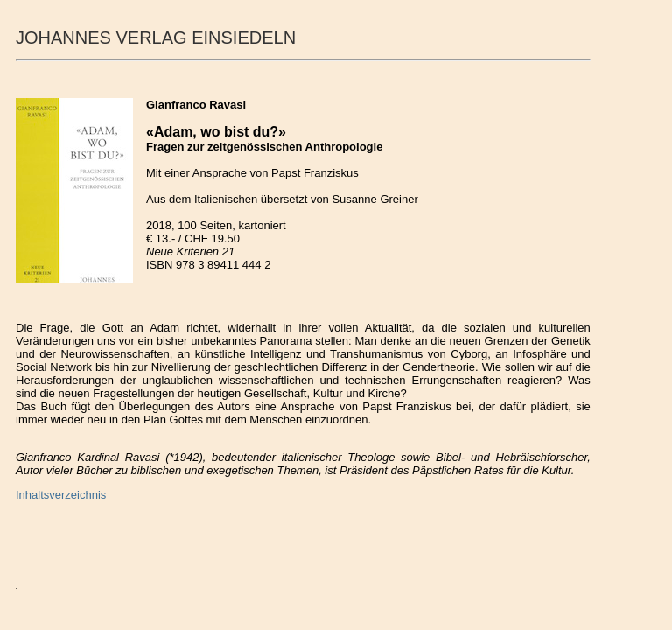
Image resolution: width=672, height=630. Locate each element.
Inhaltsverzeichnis (61, 495)
